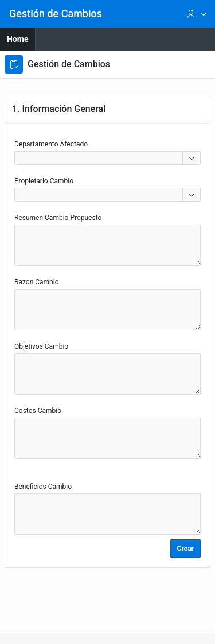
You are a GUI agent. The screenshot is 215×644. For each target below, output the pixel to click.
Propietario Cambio (44, 181)
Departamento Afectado (51, 144)
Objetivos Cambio (41, 346)
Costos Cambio (38, 411)
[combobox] (99, 158)
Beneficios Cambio (43, 487)
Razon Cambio (37, 282)
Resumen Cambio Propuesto (58, 218)
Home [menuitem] (17, 39)
